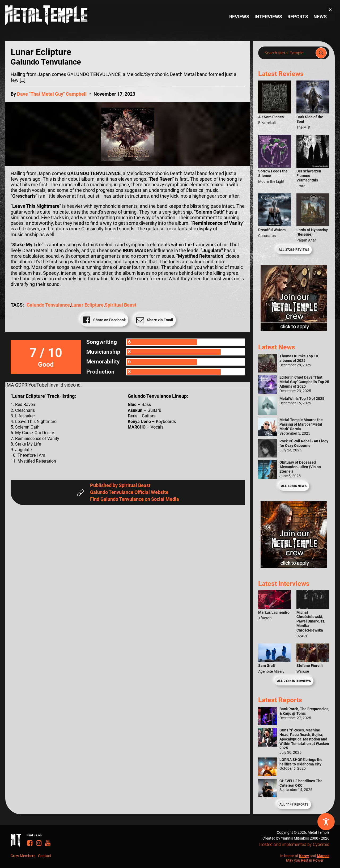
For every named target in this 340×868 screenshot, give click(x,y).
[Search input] (288, 53)
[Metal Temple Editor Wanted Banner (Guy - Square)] (294, 566)
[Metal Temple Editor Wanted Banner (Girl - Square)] (294, 330)
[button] (330, 10)
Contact (45, 856)
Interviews (268, 17)
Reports (298, 17)
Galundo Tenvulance (48, 305)
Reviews (239, 17)
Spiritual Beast (120, 305)
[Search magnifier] (321, 53)
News (320, 17)
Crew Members (23, 856)
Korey (304, 856)
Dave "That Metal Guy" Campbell (52, 94)
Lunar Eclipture (87, 305)
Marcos (323, 856)
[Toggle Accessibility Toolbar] (326, 822)
